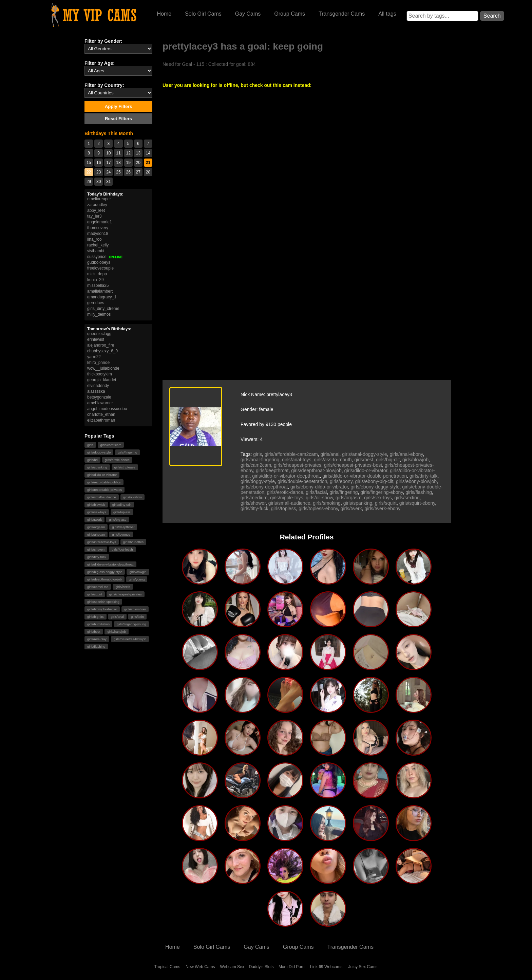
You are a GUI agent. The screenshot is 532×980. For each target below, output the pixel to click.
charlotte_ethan (101, 414)
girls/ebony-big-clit (374, 481)
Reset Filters (118, 119)
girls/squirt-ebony (417, 503)
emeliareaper (99, 199)
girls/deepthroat (123, 527)
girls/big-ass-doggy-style (105, 572)
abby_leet (96, 210)
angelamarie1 (100, 222)
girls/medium (254, 498)
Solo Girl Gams (212, 947)
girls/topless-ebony (318, 509)
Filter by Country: (104, 85)
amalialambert (100, 291)
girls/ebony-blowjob (416, 481)
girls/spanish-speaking (103, 602)
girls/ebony (341, 481)
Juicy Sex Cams (363, 967)
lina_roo (94, 239)
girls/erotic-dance (117, 460)
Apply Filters (119, 106)
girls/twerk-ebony (382, 509)
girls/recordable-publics (104, 482)
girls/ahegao (96, 534)
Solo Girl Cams (203, 14)
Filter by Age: (100, 63)
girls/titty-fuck (97, 557)
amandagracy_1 (102, 297)
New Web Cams (200, 967)
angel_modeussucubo (107, 409)
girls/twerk (94, 520)
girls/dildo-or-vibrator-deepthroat (110, 564)
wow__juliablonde (103, 368)
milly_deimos (99, 314)
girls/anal (117, 617)
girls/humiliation (98, 624)
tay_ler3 (94, 216)
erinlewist (96, 339)
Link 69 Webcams (326, 967)
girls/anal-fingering (260, 460)
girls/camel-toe (98, 587)
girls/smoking (327, 503)
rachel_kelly (98, 245)
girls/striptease (125, 467)
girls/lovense (121, 534)
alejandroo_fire (101, 345)
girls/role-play (97, 639)
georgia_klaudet (102, 380)
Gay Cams (248, 14)
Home (164, 14)
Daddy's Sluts (261, 967)
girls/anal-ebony (406, 454)
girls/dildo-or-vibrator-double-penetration (365, 476)
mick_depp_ (98, 274)
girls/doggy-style (99, 452)
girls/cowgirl (138, 572)
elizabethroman (101, 420)
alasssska (96, 391)
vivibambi (96, 251)
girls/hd (92, 460)
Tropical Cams (167, 967)
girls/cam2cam (111, 445)
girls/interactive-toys (102, 542)
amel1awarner (100, 403)
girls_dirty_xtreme (103, 309)
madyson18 (98, 234)
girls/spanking (97, 467)
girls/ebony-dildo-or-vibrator (319, 487)
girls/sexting (407, 498)
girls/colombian (135, 609)
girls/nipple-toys (287, 498)
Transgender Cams (342, 14)
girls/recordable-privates (104, 490)
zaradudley (97, 205)
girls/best (94, 632)
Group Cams (290, 14)
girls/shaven (96, 549)
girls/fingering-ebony (382, 492)
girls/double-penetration (302, 481)
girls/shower (253, 503)
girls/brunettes (133, 542)
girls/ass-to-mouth (333, 460)
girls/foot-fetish (122, 549)
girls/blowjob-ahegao (102, 609)
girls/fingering (127, 452)
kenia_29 (96, 280)
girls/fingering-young (131, 624)
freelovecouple (100, 268)
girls (90, 445)
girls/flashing (96, 646)
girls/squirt (95, 594)
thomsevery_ (99, 228)
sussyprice (105, 257)
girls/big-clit (388, 460)
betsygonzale (99, 397)
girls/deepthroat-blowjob (104, 579)
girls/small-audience (102, 497)
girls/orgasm (96, 527)
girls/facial (316, 492)
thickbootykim (100, 374)
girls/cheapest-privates (126, 594)
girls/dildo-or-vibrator (102, 475)
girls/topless (122, 512)
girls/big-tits (96, 617)
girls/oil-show (132, 497)
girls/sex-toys (97, 512)
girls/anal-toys (297, 460)
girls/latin (137, 617)
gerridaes (96, 303)
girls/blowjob (96, 505)
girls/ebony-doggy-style (375, 487)
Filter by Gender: (103, 41)
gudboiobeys (99, 262)
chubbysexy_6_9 (102, 351)
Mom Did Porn (292, 967)
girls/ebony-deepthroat (264, 487)
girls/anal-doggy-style (364, 454)
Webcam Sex (232, 967)
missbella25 (98, 285)
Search (492, 16)
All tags (387, 14)
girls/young (137, 579)
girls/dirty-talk (122, 505)
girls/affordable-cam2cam (291, 454)
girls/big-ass (118, 520)
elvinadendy (98, 386)
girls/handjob (116, 632)
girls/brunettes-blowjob (130, 639)
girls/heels (123, 587)
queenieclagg (99, 334)
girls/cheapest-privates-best (353, 465)
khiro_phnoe (98, 363)
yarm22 (94, 357)
